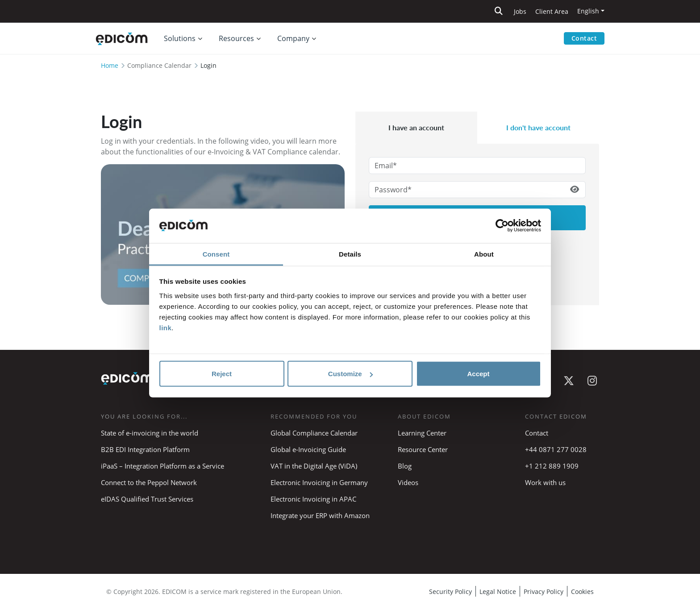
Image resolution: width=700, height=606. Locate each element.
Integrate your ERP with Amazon (320, 515)
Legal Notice (498, 591)
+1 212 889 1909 (552, 466)
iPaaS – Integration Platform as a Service (162, 466)
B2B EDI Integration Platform (145, 449)
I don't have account (538, 127)
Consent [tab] (216, 254)
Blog (405, 466)
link (166, 327)
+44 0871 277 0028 (557, 449)
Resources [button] (236, 38)
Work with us (545, 482)
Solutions (180, 38)
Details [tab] (350, 254)
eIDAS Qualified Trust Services (147, 499)
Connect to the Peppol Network (149, 482)
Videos (408, 482)
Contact (584, 38)
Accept (478, 374)
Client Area (552, 11)
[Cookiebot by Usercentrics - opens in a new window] (502, 226)
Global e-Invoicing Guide (308, 449)
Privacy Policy (544, 591)
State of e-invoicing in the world (150, 433)
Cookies (582, 591)
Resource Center (423, 449)
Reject (222, 374)
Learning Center (422, 433)
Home (110, 65)
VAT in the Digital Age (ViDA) (314, 466)
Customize (350, 374)
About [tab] (484, 254)
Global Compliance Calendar (314, 433)
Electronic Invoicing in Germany (319, 482)
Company (293, 38)
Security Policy (450, 591)
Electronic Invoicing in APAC (313, 499)
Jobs (520, 11)
